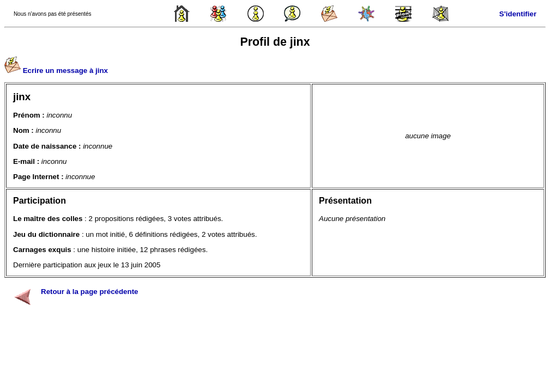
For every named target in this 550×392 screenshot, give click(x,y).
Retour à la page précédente (90, 292)
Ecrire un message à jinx (65, 71)
